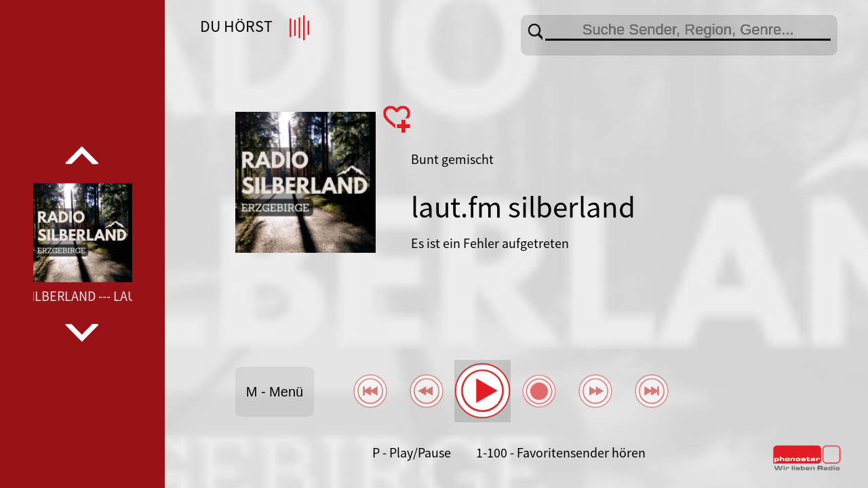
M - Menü (275, 392)
